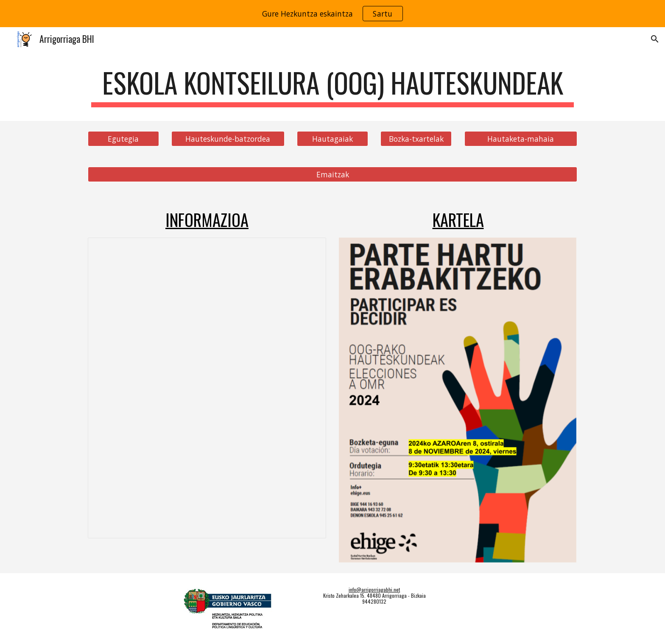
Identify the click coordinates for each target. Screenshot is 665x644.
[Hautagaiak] (332, 139)
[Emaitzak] (332, 174)
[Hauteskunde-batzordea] (228, 139)
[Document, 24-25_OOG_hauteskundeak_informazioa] (207, 388)
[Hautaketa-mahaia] (521, 139)
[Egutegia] (123, 139)
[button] (655, 39)
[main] (332, 87)
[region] (332, 14)
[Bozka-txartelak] (416, 139)
